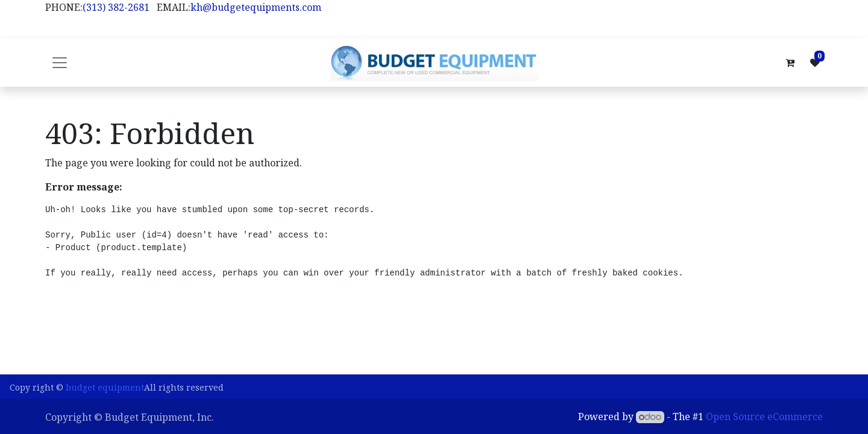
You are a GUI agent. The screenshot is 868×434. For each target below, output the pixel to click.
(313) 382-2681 (116, 7)
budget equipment (105, 387)
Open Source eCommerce (764, 417)
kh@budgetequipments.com (256, 7)
